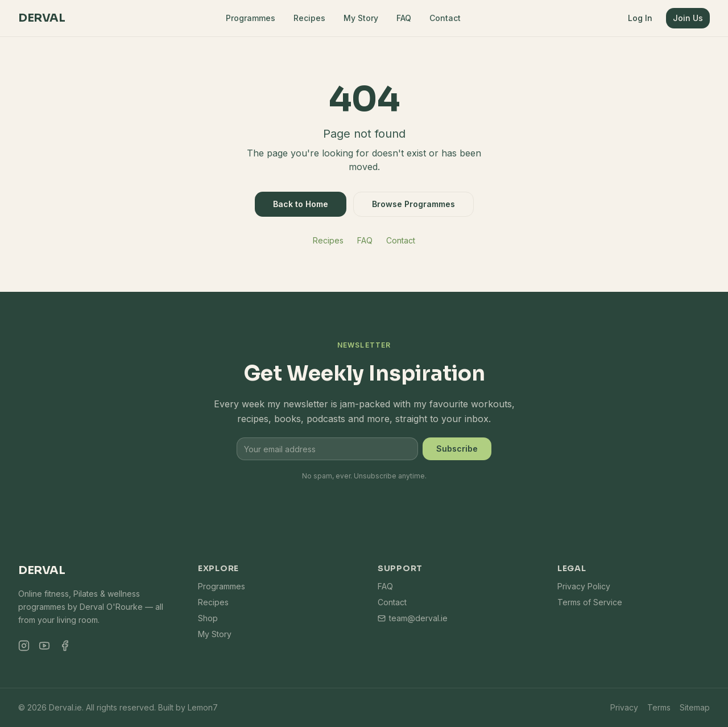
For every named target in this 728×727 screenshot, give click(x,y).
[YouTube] (44, 646)
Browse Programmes (413, 204)
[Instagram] (24, 646)
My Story (361, 18)
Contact (445, 18)
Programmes (251, 18)
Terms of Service (590, 602)
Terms (659, 707)
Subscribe (457, 449)
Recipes (309, 18)
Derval (42, 18)
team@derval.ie (413, 618)
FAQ (404, 18)
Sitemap (695, 707)
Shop (208, 618)
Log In (640, 18)
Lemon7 (203, 707)
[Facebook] (65, 646)
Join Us (688, 18)
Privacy (624, 707)
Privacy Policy (584, 586)
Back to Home (301, 204)
